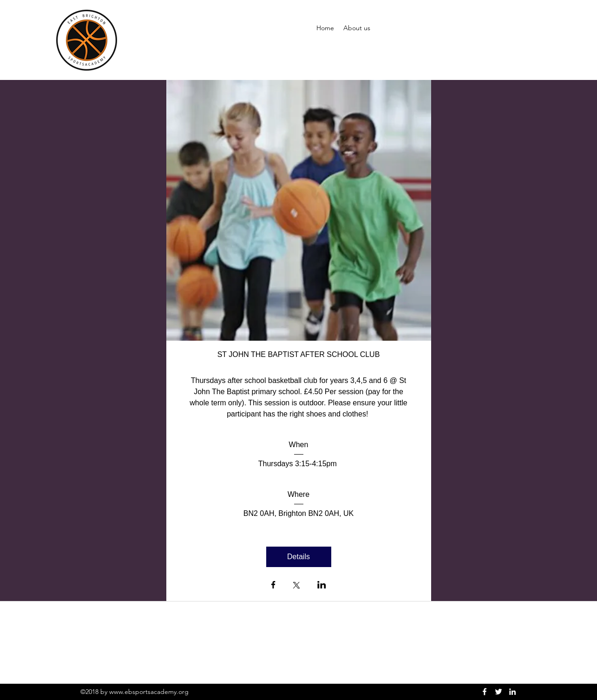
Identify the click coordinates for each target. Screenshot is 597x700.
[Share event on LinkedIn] (322, 586)
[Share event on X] (296, 586)
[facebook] (485, 692)
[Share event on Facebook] (273, 586)
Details (298, 557)
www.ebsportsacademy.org (149, 692)
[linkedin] (512, 692)
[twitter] (499, 692)
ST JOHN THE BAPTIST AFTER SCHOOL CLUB (299, 354)
